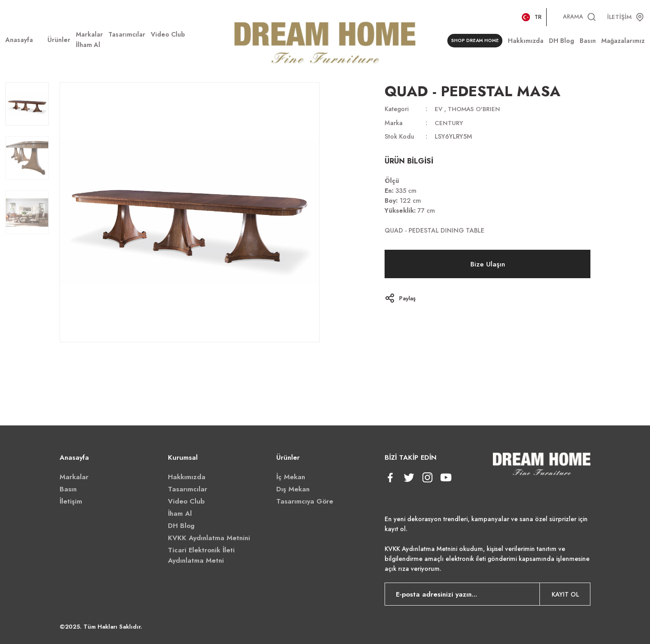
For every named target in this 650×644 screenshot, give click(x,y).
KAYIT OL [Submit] (565, 594)
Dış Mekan (293, 489)
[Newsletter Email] (487, 594)
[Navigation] (59, 40)
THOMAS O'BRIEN (475, 109)
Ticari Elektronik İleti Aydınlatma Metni (201, 555)
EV (439, 109)
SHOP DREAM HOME (473, 41)
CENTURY (449, 122)
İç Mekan (291, 477)
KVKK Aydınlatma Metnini (209, 538)
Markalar (74, 477)
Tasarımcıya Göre (305, 501)
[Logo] (325, 41)
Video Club (186, 501)
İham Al (180, 513)
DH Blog (181, 526)
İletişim (71, 501)
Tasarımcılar (188, 489)
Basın (68, 489)
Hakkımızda (187, 477)
